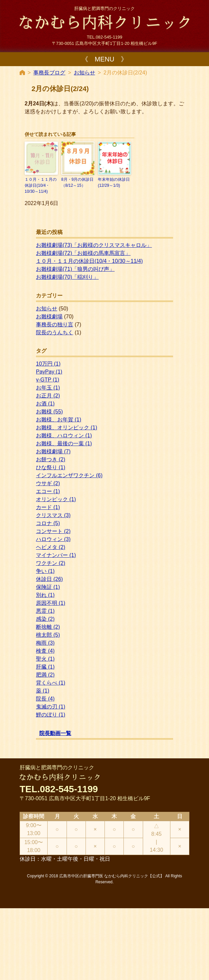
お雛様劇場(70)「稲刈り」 (67, 277)
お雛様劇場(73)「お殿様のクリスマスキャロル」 (94, 245)
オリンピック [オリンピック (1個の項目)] (56, 499)
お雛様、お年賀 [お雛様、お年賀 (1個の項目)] (59, 420)
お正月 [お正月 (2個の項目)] (48, 396)
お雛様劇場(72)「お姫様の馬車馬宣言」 (83, 253)
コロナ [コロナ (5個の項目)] (48, 523)
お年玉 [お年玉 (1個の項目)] (48, 388)
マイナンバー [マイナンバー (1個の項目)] (56, 555)
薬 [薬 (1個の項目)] (43, 691)
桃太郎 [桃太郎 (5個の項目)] (48, 635)
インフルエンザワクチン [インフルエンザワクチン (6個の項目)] (69, 475)
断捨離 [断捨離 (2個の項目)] (48, 627)
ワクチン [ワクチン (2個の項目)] (51, 563)
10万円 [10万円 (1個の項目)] (48, 364)
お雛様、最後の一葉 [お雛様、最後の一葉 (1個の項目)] (64, 443)
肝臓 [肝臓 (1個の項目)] (45, 667)
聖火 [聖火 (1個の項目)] (45, 659)
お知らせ (85, 73)
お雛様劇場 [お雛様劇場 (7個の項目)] (53, 451)
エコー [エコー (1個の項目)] (48, 491)
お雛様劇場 (49, 317)
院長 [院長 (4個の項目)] (45, 699)
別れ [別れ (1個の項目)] (45, 595)
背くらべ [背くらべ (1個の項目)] (51, 683)
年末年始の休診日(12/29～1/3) (114, 182)
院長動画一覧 (55, 733)
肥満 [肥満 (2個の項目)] (45, 675)
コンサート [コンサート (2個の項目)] (53, 531)
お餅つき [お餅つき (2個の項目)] (51, 459)
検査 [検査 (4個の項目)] (45, 651)
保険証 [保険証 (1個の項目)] (48, 587)
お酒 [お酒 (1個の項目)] (45, 404)
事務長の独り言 (55, 325)
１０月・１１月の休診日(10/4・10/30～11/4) (41, 185)
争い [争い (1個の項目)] (45, 571)
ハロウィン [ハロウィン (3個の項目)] (53, 539)
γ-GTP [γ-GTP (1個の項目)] (48, 380)
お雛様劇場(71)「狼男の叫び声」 (75, 269)
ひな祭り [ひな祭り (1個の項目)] (51, 467)
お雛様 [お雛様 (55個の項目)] (49, 412)
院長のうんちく (55, 332)
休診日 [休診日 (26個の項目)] (49, 579)
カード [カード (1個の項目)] (48, 507)
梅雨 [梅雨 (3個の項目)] (45, 643)
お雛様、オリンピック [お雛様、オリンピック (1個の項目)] (67, 428)
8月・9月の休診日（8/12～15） (77, 182)
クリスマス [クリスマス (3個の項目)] (53, 515)
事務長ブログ (49, 73)
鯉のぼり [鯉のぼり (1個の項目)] (51, 715)
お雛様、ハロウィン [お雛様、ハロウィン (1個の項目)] (64, 436)
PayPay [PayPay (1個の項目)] (49, 372)
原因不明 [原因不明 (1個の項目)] (51, 603)
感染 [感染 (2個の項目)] (45, 619)
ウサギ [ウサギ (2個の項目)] (48, 483)
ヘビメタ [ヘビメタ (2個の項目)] (51, 547)
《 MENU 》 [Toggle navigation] (105, 59)
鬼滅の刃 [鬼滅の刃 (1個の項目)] (51, 707)
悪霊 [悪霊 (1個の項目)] (45, 611)
